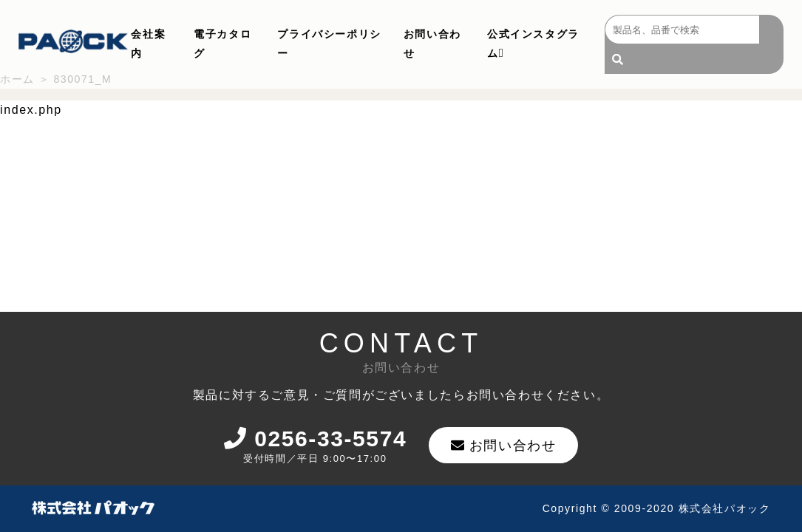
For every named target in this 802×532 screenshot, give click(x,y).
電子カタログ (222, 44)
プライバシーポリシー (329, 44)
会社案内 (148, 44)
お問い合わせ (432, 44)
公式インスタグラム (533, 44)
